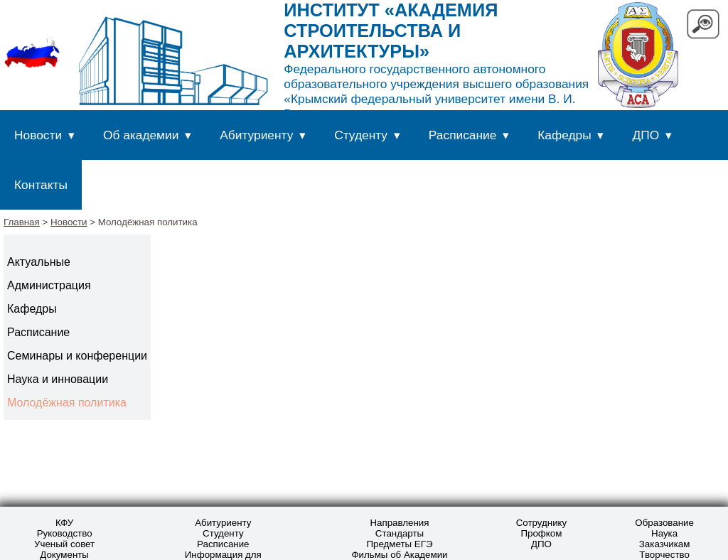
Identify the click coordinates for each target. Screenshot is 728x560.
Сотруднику (542, 523)
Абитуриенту (256, 135)
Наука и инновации (58, 379)
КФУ (64, 523)
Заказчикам (665, 544)
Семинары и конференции (77, 356)
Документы (64, 555)
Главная (22, 222)
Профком (541, 533)
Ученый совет (64, 544)
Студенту (361, 135)
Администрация (49, 285)
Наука (664, 533)
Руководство (65, 533)
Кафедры (564, 135)
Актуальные (39, 262)
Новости (38, 135)
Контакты (41, 185)
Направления (399, 523)
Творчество (664, 555)
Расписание (463, 135)
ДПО (646, 135)
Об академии (141, 135)
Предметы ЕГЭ (399, 544)
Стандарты (400, 533)
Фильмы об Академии (399, 555)
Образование (664, 523)
